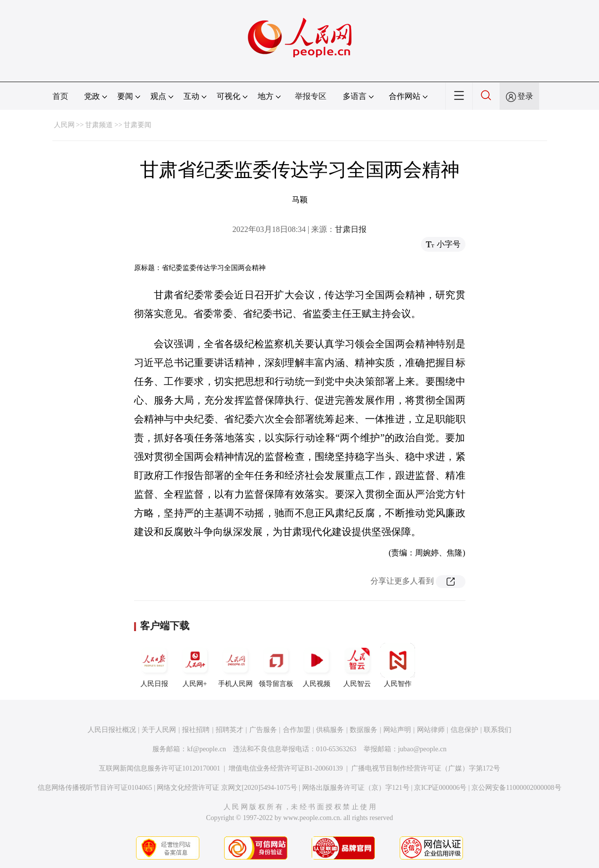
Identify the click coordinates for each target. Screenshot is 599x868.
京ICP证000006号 (440, 788)
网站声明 (397, 730)
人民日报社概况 (112, 730)
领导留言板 (276, 665)
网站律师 (431, 730)
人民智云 (357, 665)
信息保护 (464, 730)
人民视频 (317, 665)
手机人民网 (235, 665)
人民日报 (154, 665)
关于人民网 (159, 730)
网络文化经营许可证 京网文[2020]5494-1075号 (227, 788)
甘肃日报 (351, 229)
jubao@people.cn (422, 749)
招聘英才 (230, 730)
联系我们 (498, 730)
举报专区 (311, 96)
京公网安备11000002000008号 (516, 788)
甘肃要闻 (138, 125)
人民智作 (398, 665)
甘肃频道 (99, 125)
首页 (60, 96)
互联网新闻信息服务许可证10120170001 (160, 768)
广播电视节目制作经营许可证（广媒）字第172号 (426, 768)
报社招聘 (196, 730)
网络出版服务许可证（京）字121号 (356, 788)
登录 (525, 96)
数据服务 (364, 730)
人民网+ (195, 665)
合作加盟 (297, 730)
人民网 (64, 125)
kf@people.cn (207, 749)
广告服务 (263, 730)
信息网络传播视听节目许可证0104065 (95, 788)
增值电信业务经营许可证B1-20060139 (286, 768)
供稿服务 (330, 730)
